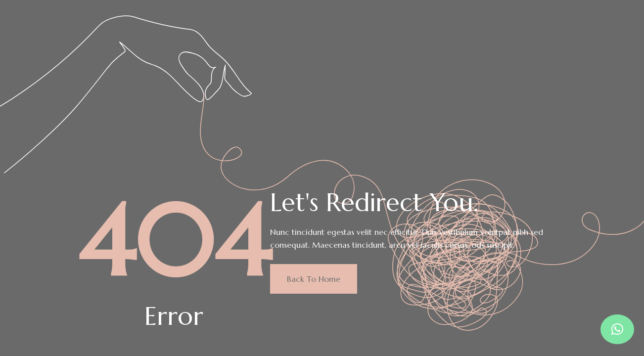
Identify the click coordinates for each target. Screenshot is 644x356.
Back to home (314, 279)
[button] (617, 329)
